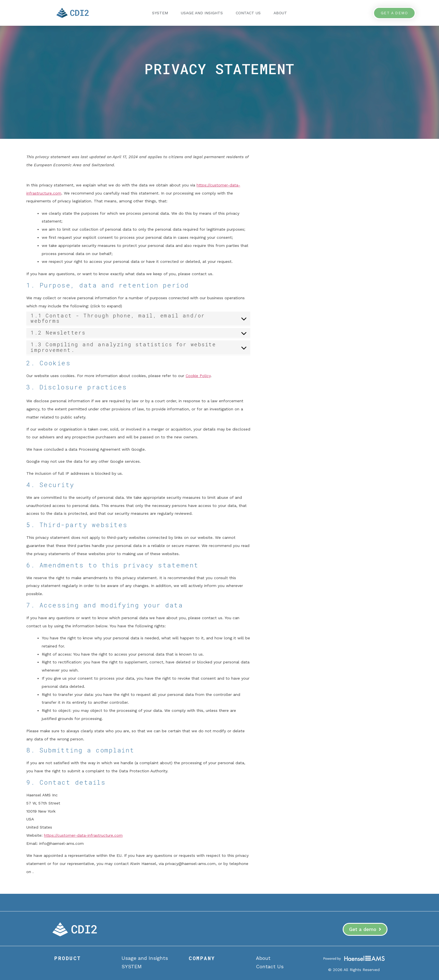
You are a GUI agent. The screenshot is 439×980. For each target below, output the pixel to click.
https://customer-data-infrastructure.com (83, 835)
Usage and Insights (202, 13)
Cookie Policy (198, 376)
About (280, 13)
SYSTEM (160, 13)
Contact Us (248, 13)
